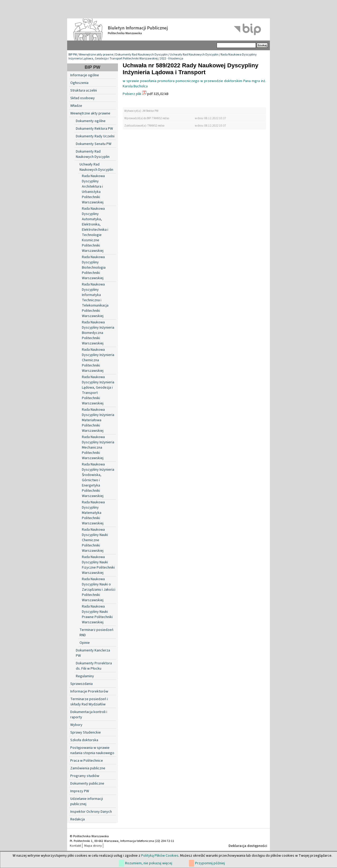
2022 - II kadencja (172, 59)
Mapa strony (93, 846)
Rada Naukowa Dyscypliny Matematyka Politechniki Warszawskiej (93, 513)
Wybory (76, 725)
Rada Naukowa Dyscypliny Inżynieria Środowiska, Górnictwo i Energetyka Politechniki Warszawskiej (98, 480)
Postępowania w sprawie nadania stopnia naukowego (92, 750)
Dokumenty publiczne (87, 784)
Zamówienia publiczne (88, 768)
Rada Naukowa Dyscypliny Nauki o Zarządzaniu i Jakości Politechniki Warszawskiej (99, 590)
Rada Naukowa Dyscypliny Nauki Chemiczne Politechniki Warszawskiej (95, 540)
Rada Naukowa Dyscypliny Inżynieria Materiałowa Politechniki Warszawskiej (98, 420)
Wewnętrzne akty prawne (96, 55)
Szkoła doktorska (84, 740)
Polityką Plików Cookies (160, 856)
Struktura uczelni (84, 91)
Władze (76, 106)
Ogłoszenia (79, 83)
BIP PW (73, 55)
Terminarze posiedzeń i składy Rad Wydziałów (89, 702)
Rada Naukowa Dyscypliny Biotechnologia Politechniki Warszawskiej (94, 268)
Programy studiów (85, 776)
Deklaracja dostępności (248, 846)
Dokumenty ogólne (91, 121)
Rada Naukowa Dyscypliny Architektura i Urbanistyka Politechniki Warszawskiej (93, 189)
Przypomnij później (210, 863)
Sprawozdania (81, 684)
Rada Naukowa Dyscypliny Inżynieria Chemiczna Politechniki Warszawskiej (98, 360)
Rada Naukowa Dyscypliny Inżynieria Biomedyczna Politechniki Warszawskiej (98, 333)
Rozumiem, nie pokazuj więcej (149, 863)
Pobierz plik (132, 94)
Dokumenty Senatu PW (94, 144)
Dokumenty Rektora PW (94, 129)
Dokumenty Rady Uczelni (95, 136)
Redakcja (78, 819)
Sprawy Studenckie (86, 732)
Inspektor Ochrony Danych (91, 812)
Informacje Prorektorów (89, 691)
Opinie (85, 643)
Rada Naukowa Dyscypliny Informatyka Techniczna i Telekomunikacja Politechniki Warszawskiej (95, 300)
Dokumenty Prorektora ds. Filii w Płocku (94, 666)
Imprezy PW (80, 791)
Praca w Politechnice (87, 761)
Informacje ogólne (85, 75)
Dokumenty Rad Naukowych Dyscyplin (142, 55)
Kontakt (75, 846)
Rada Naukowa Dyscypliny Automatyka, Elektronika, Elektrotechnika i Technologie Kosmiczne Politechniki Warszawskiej (95, 230)
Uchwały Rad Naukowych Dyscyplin (194, 55)
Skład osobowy (83, 98)
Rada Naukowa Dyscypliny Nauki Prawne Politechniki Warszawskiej (97, 614)
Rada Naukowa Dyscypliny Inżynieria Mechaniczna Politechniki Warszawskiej (98, 448)
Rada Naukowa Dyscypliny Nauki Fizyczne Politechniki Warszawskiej (98, 565)
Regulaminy (85, 676)
